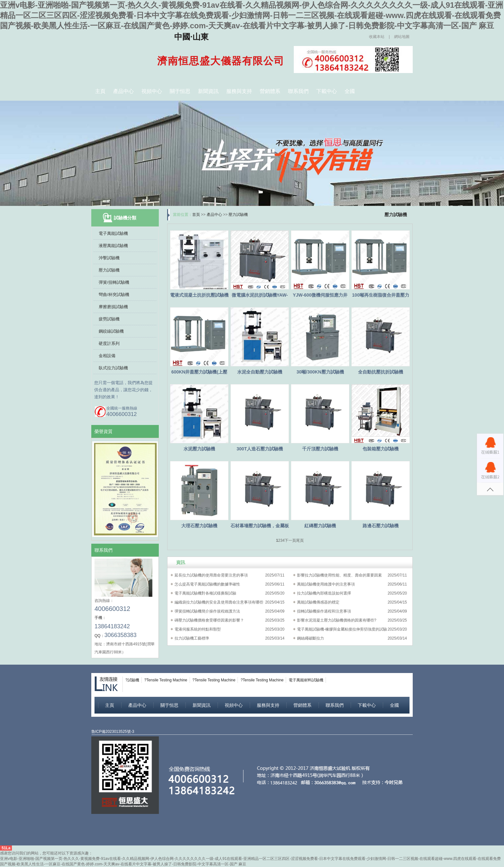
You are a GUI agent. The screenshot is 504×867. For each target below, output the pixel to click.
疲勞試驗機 (109, 319)
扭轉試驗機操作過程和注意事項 (324, 611)
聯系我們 (298, 91)
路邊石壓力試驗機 (381, 526)
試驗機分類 (125, 218)
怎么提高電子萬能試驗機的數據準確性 (207, 584)
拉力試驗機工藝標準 (192, 638)
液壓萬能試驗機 (113, 246)
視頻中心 (152, 91)
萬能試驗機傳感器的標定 (318, 602)
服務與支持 (239, 91)
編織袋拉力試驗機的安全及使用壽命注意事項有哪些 (219, 602)
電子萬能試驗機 (113, 233)
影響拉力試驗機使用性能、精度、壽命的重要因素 (339, 575)
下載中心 (327, 91)
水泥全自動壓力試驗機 (260, 372)
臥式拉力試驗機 (113, 368)
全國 (350, 91)
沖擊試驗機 (109, 258)
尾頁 (300, 540)
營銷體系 (270, 91)
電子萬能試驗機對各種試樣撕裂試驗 (205, 593)
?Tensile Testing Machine (166, 680)
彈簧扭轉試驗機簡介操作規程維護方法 (207, 611)
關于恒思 (180, 91)
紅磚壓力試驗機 (320, 526)
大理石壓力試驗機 (199, 526)
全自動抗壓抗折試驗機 (381, 372)
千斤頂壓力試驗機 (320, 449)
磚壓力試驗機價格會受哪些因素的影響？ (209, 620)
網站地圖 (402, 37)
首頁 (196, 215)
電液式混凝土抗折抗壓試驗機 (199, 295)
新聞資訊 (208, 91)
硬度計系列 (109, 343)
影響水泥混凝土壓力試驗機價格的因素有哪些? (337, 620)
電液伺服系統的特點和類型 (198, 629)
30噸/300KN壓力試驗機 (320, 372)
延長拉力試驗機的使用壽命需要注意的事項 (211, 575)
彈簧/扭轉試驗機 (114, 282)
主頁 (100, 91)
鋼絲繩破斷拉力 (310, 638)
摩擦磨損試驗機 (113, 307)
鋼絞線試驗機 (111, 331)
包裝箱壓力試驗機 (381, 449)
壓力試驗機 (109, 270)
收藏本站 (377, 37)
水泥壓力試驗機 (199, 449)
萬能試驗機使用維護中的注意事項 (326, 584)
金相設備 (107, 356)
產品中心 (123, 91)
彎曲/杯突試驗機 (114, 295)
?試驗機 (132, 680)
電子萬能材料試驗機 (306, 680)
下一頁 (290, 540)
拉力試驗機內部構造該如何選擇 (324, 593)
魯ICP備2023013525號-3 (113, 732)
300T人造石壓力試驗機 (260, 449)
